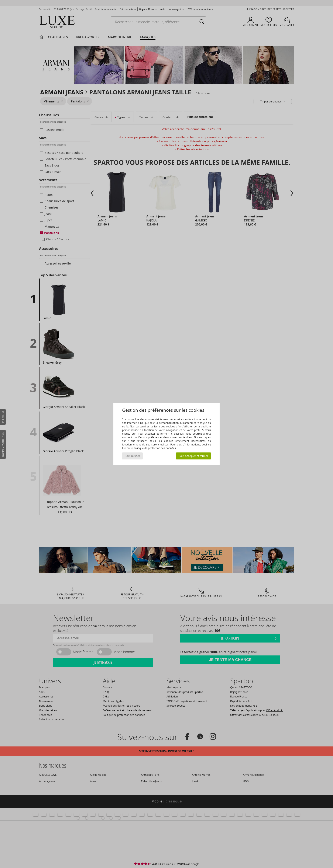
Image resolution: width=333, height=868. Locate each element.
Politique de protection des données (155, 448)
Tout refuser (133, 456)
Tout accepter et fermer (193, 456)
